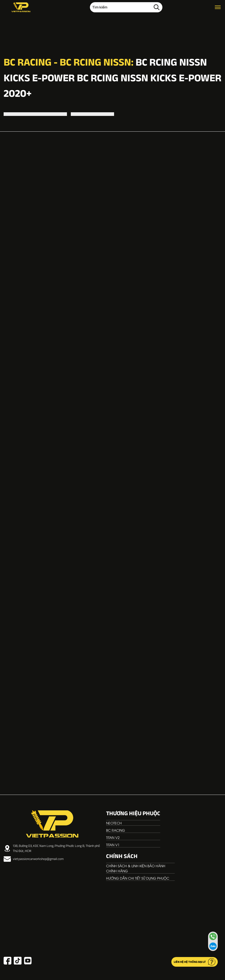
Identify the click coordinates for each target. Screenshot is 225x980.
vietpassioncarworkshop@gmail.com (34, 859)
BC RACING (116, 830)
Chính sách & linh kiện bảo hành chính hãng (136, 868)
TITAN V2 (113, 837)
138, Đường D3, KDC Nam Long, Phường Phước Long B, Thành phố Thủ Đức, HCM (52, 848)
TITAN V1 (113, 845)
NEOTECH (114, 823)
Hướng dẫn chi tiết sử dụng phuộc (138, 878)
